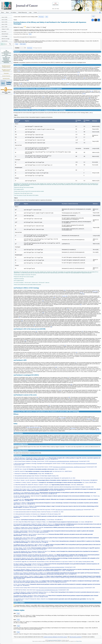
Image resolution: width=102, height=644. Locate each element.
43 (71, 384)
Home (2, 12)
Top (6, 51)
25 (83, 94)
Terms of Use (79, 641)
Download (30, 48)
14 (65, 77)
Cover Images (5, 36)
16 (63, 79)
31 (67, 104)
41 (65, 345)
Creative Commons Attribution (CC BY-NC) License (55, 637)
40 (25, 341)
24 (92, 91)
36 (43, 313)
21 (67, 84)
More (30, 34)
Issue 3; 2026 (4, 22)
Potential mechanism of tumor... (6, 54)
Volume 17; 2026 (5, 29)
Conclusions (6, 60)
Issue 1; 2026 (4, 27)
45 (37, 397)
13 (78, 74)
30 (89, 98)
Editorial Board (5, 34)
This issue (41, 17)
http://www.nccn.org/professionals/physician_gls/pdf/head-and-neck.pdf (69, 467)
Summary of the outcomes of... (6, 58)
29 (85, 94)
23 (91, 91)
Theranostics (6, 73)
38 (22, 321)
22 (69, 84)
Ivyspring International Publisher (55, 640)
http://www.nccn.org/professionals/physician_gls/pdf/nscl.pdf (69, 510)
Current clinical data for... (6, 56)
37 (19, 317)
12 (79, 72)
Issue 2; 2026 (4, 24)
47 (49, 405)
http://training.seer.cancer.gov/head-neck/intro (54, 567)
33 (65, 296)
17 (66, 79)
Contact (35, 12)
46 (69, 397)
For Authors (13, 12)
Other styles (23, 44)
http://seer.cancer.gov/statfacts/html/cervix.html (47, 590)
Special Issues (5, 41)
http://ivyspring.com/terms (76, 637)
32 (30, 108)
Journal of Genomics (6, 76)
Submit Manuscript (23, 12)
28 (56, 367)
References (6, 62)
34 (66, 296)
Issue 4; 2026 (4, 20)
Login (30, 12)
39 (36, 331)
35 (68, 309)
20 (21, 84)
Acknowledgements (6, 61)
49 (75, 428)
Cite (47, 17)
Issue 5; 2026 (4, 17)
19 (20, 84)
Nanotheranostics (6, 79)
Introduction (6, 52)
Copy (17, 44)
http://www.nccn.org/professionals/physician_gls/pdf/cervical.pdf (64, 461)
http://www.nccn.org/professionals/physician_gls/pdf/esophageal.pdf (81, 464)
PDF (93, 16)
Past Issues (4, 31)
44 (60, 390)
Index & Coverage (5, 39)
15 (84, 78)
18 (28, 80)
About (7, 12)
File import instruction (38, 48)
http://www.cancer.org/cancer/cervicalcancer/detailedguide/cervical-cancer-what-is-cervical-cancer (61, 588)
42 (77, 352)
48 (73, 428)
